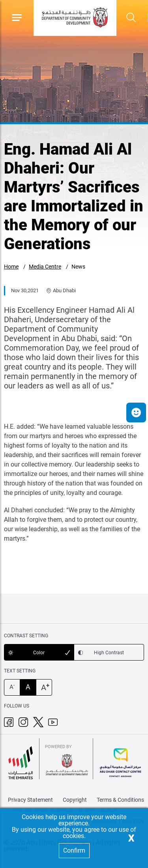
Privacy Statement (30, 800)
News (78, 267)
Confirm (74, 850)
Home (11, 267)
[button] (136, 413)
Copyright (75, 800)
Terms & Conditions (120, 800)
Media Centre (45, 267)
